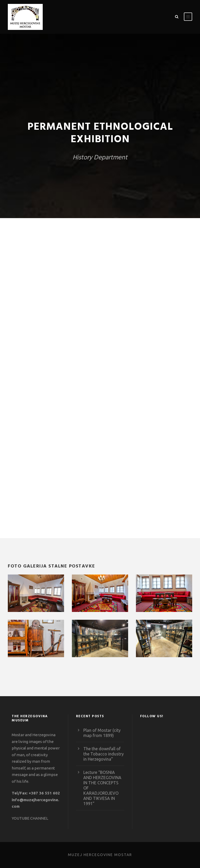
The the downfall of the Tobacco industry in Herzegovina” (104, 754)
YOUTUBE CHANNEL (30, 818)
